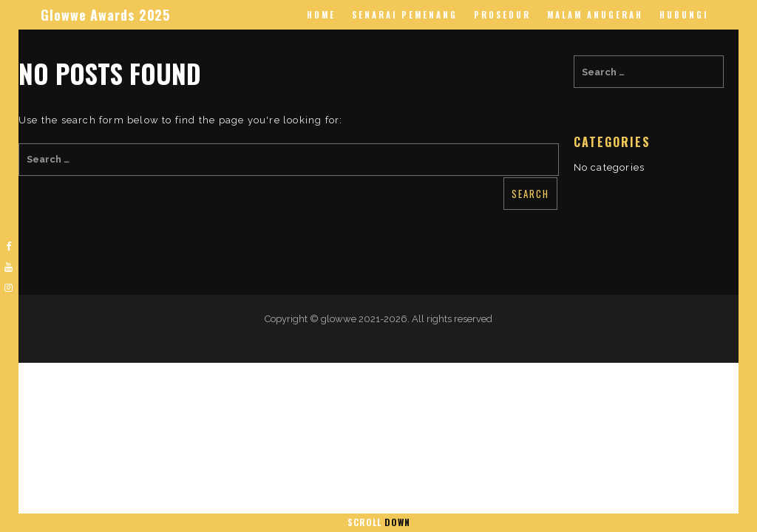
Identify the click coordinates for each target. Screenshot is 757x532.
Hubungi (684, 15)
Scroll (379, 522)
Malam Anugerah (595, 15)
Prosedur (502, 15)
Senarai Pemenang (405, 15)
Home (321, 15)
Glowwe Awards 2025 (105, 15)
